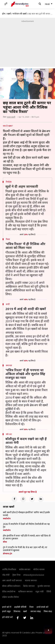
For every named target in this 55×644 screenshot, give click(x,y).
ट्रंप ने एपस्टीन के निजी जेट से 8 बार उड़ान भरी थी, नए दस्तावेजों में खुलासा (25, 549)
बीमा (5, 542)
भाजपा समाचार (31, 580)
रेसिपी (49, 591)
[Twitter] (32, 499)
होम (4, 14)
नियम (31, 607)
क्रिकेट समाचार (29, 586)
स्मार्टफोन (7, 519)
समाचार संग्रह (36, 611)
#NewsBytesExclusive (34, 575)
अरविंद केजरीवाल (9, 569)
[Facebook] (14, 499)
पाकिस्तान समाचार (25, 591)
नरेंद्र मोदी (6, 575)
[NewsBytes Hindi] (20, 4)
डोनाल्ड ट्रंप (7, 554)
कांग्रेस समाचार (25, 569)
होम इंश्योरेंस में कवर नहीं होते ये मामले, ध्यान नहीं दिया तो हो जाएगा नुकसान (27, 537)
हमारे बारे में (7, 607)
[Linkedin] (41, 499)
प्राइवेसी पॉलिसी (20, 607)
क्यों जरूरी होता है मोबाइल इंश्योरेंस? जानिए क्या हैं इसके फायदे (26, 514)
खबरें (9, 14)
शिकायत (17, 611)
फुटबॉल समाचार (44, 586)
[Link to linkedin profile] (32, 618)
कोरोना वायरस (39, 569)
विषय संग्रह (48, 611)
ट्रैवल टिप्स (16, 575)
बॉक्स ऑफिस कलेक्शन (11, 586)
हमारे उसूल (6, 611)
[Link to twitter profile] (25, 618)
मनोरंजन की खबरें (20, 14)
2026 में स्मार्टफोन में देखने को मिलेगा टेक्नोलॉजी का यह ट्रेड (26, 526)
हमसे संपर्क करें (42, 607)
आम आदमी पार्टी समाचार (12, 580)
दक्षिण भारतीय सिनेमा (11, 597)
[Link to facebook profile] (18, 618)
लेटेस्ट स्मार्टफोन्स (9, 591)
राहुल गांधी (40, 591)
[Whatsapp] (23, 499)
